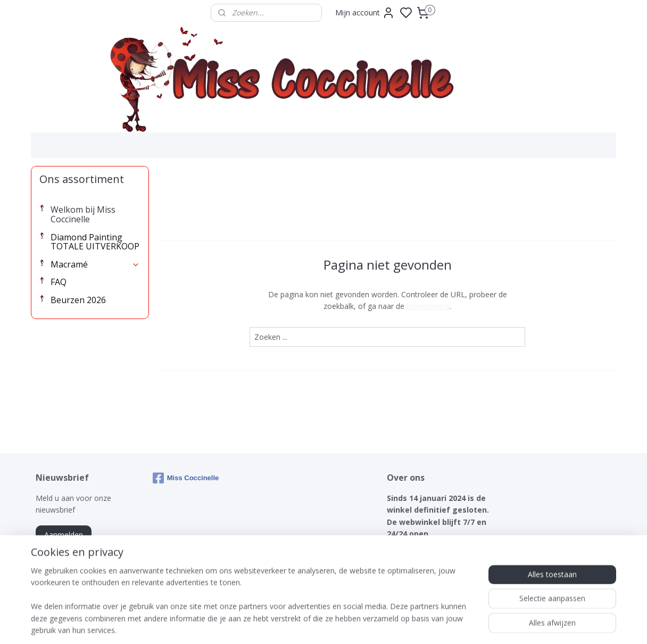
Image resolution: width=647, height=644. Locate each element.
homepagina (428, 306)
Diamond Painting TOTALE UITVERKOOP (95, 242)
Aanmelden (64, 535)
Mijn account (365, 13)
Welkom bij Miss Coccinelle (83, 214)
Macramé (95, 264)
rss (383, 625)
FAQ (59, 282)
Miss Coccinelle (186, 478)
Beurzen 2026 (78, 300)
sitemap (361, 625)
